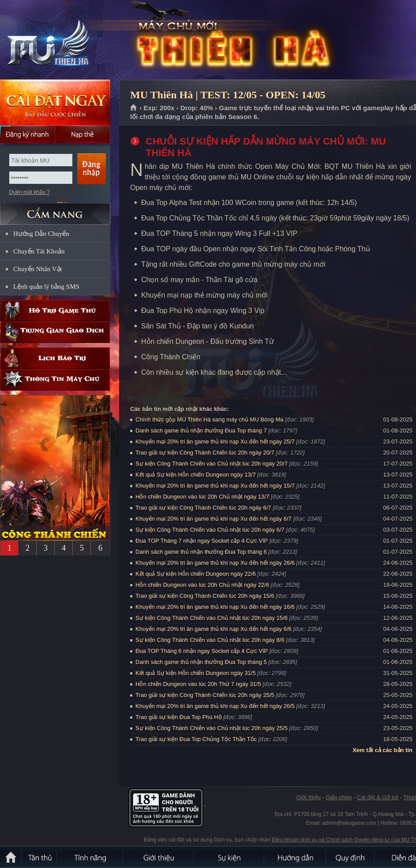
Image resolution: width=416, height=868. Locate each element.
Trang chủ (134, 108)
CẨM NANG (55, 210)
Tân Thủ (40, 857)
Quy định (351, 857)
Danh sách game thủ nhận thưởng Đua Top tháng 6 (201, 552)
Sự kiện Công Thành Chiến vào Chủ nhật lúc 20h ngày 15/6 (212, 618)
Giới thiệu (308, 797)
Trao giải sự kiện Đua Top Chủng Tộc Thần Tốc (196, 739)
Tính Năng (90, 857)
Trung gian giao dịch (55, 332)
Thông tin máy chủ (55, 380)
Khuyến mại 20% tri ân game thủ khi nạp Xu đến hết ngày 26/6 (215, 563)
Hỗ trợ (55, 311)
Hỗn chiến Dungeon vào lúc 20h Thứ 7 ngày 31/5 (198, 684)
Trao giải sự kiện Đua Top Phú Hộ (179, 717)
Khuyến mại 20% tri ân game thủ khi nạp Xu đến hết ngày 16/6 (215, 607)
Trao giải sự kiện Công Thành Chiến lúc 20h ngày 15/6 (205, 596)
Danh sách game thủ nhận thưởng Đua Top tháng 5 (201, 662)
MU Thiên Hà (64, 40)
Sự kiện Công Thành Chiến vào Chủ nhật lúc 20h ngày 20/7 (212, 464)
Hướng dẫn (296, 857)
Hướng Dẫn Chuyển (41, 234)
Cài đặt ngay (55, 102)
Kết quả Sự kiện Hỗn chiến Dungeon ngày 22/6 (196, 574)
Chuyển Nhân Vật (38, 269)
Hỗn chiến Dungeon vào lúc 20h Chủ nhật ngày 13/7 (202, 497)
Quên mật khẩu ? (29, 192)
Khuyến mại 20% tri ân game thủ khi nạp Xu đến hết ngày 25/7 (215, 441)
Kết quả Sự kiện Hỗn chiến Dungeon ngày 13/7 (196, 475)
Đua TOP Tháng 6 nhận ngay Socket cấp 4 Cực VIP (202, 651)
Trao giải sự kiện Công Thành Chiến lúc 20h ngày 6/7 (203, 508)
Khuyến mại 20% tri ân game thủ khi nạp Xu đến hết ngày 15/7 (215, 486)
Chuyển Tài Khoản (39, 251)
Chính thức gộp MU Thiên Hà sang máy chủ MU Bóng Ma (209, 419)
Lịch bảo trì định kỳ (55, 358)
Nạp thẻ (83, 134)
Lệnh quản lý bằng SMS (46, 287)
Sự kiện (229, 857)
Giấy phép (339, 797)
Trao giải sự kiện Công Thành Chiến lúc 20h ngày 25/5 (205, 695)
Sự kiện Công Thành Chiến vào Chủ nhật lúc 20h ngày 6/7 (210, 530)
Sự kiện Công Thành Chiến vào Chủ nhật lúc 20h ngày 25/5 (212, 728)
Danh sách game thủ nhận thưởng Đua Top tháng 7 (201, 430)
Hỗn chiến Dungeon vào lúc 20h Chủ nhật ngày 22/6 (202, 585)
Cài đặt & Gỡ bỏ (378, 797)
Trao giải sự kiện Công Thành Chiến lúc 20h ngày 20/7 (205, 453)
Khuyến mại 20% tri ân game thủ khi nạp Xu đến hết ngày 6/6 (214, 629)
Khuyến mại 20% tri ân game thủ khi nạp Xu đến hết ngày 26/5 (215, 706)
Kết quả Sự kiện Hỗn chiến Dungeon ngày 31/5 (196, 673)
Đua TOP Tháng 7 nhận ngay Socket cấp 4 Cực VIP (202, 541)
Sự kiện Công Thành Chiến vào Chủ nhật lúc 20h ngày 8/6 (210, 640)
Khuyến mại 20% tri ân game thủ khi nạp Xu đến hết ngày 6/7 (214, 519)
